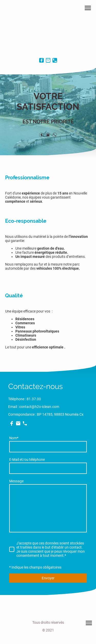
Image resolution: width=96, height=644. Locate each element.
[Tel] (55, 60)
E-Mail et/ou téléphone (27, 460)
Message (16, 481)
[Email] (48, 60)
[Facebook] (41, 60)
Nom (14, 438)
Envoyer (48, 578)
